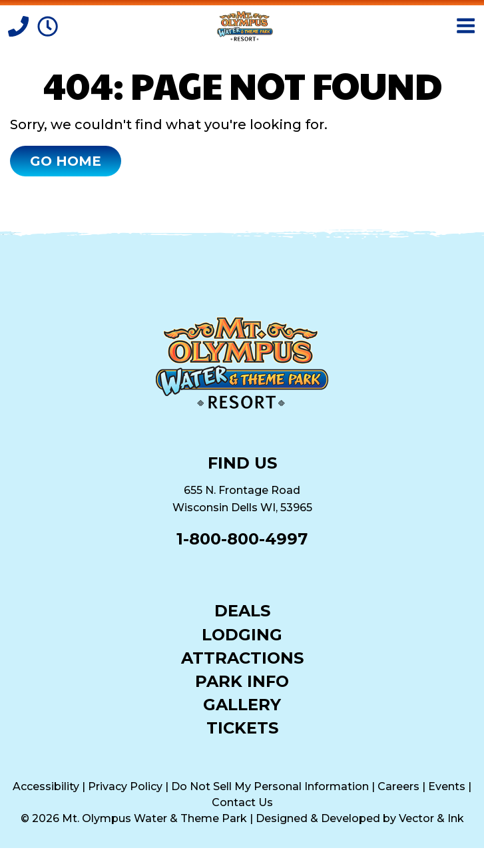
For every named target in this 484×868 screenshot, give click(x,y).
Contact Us (242, 802)
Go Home (66, 161)
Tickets (242, 727)
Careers (398, 786)
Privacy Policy (125, 786)
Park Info (242, 681)
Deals (242, 610)
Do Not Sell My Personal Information (270, 786)
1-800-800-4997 (242, 539)
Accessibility (46, 786)
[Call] (20, 25)
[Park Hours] (48, 25)
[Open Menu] (466, 26)
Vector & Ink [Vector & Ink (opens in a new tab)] (431, 818)
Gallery (242, 704)
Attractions (242, 657)
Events (447, 786)
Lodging (242, 634)
